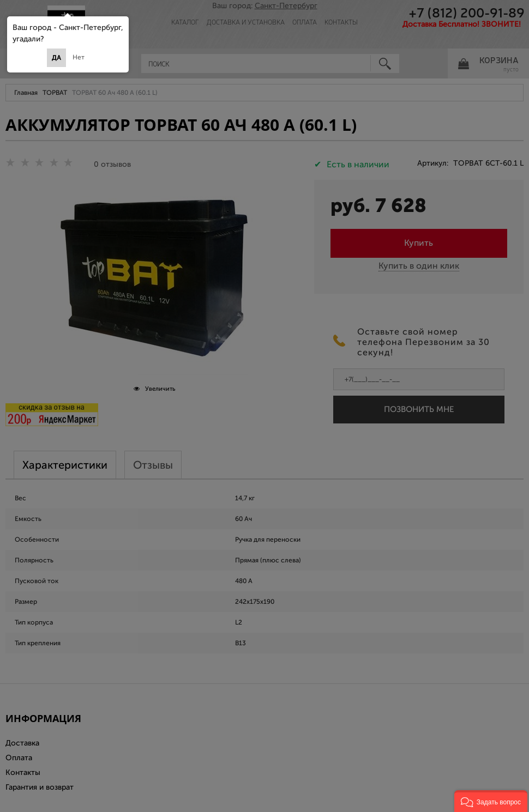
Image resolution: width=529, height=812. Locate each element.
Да (56, 58)
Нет (79, 57)
